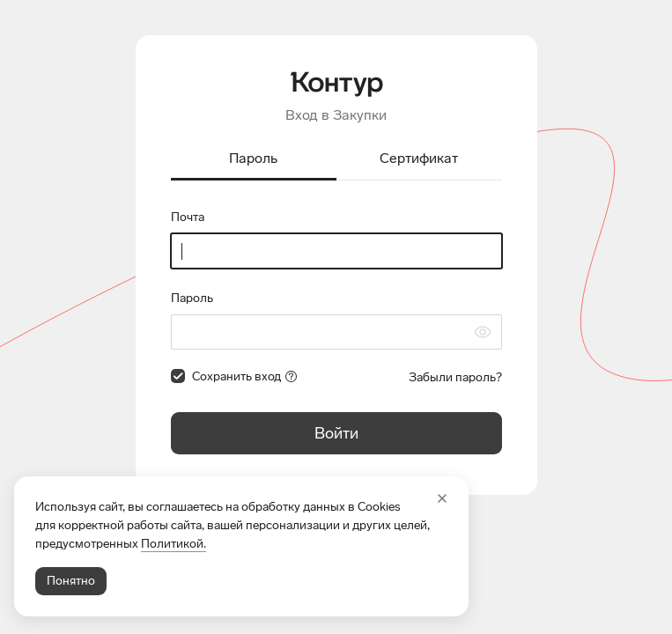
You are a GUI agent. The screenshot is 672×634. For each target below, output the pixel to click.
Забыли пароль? (455, 377)
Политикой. (174, 544)
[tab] (254, 160)
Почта (188, 217)
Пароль (192, 298)
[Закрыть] (442, 498)
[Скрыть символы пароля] (483, 332)
